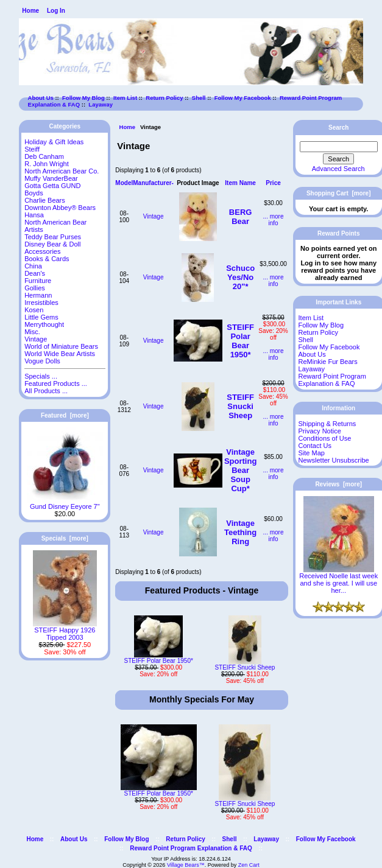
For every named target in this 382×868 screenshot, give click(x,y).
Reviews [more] (338, 484)
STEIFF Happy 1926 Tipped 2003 (65, 631)
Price (273, 183)
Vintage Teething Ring (240, 532)
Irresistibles (41, 303)
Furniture (38, 281)
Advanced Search (338, 169)
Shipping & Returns (327, 424)
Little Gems (41, 317)
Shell (199, 98)
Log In (56, 11)
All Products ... (46, 391)
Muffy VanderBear (51, 178)
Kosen (34, 310)
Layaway (101, 104)
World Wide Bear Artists (60, 354)
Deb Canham (44, 156)
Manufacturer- (153, 183)
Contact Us (315, 446)
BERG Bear (241, 217)
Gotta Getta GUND (52, 186)
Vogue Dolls (42, 361)
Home (30, 11)
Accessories (42, 251)
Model (124, 183)
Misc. (32, 332)
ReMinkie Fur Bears (328, 362)
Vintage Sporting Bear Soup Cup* (240, 470)
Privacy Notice (320, 431)
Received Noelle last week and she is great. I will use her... (338, 580)
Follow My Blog (83, 98)
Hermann (38, 295)
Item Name (240, 183)
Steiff (32, 149)
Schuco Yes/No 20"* (240, 277)
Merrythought (44, 324)
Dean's (35, 273)
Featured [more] (65, 415)
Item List (125, 98)
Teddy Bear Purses (53, 237)
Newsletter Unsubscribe (334, 460)
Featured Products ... (56, 383)
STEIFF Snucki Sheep (240, 406)
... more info (274, 220)
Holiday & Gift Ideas (54, 142)
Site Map (312, 453)
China (33, 266)
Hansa (34, 215)
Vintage (154, 216)
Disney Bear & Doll (52, 244)
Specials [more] (65, 538)
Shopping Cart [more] (339, 193)
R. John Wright (47, 164)
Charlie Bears (45, 200)
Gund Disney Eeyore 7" (65, 503)
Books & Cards (47, 259)
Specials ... (41, 376)
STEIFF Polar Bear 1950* (240, 341)
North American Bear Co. (62, 171)
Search (338, 128)
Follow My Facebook (243, 98)
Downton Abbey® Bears (60, 208)
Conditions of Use (325, 438)
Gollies (35, 288)
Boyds (34, 193)
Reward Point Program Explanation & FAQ (332, 380)
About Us (41, 98)
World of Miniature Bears (61, 346)
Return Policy (164, 98)
